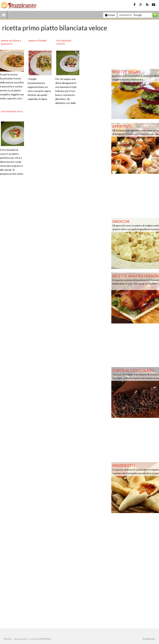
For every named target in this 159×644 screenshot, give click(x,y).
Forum (110, 15)
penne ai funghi (38, 40)
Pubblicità (149, 639)
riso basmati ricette (64, 42)
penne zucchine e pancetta (11, 42)
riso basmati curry (12, 111)
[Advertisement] (48, 217)
